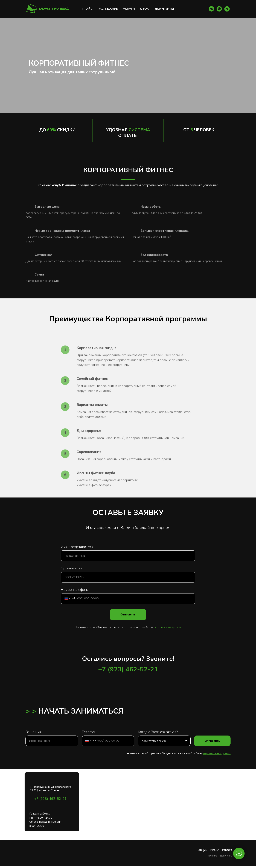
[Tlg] (227, 9)
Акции (203, 850)
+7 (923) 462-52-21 (50, 799)
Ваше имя (34, 732)
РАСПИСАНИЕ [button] (108, 9)
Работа (227, 850)
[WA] (219, 9)
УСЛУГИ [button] (129, 9)
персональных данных (217, 753)
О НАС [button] (145, 9)
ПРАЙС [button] (87, 9)
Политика (212, 856)
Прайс (215, 850)
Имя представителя (77, 547)
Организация (72, 568)
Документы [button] (226, 856)
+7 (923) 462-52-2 (126, 669)
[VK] (211, 9)
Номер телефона (75, 590)
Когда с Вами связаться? (158, 732)
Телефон (89, 732)
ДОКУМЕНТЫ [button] (164, 9)
